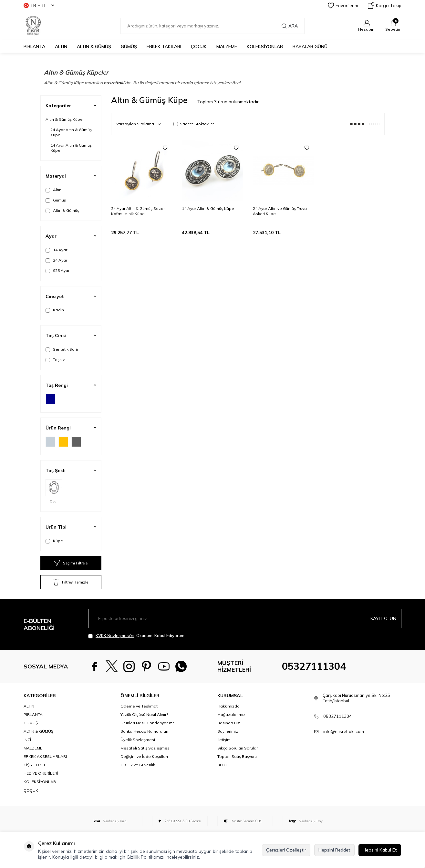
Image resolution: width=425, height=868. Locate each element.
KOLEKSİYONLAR (265, 46)
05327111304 (314, 666)
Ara (290, 26)
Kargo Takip (385, 5)
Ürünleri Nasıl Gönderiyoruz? (147, 723)
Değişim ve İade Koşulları (144, 756)
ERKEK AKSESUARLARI (45, 756)
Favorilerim (343, 5)
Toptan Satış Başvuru (237, 756)
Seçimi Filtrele (71, 563)
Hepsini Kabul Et (380, 850)
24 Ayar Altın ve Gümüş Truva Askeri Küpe (280, 211)
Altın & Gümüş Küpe (64, 119)
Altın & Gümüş (62, 211)
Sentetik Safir (62, 349)
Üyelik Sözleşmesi (138, 740)
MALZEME (227, 46)
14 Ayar (56, 250)
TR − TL (39, 5)
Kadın (55, 310)
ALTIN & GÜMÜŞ (94, 46)
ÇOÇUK (31, 790)
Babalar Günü (310, 46)
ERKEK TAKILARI (164, 46)
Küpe (54, 541)
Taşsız (55, 360)
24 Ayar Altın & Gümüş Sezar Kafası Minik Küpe (138, 211)
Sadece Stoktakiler (194, 124)
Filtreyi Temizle (71, 582)
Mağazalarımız (231, 714)
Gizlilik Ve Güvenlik (138, 765)
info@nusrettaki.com (344, 731)
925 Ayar (57, 271)
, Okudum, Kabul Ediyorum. (137, 636)
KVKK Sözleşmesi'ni (115, 635)
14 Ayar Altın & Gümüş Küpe (71, 148)
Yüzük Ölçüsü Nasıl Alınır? (144, 714)
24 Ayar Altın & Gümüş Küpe (71, 132)
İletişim (224, 740)
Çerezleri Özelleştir (286, 850)
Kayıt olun (383, 618)
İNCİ (27, 740)
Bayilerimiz (228, 731)
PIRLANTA (34, 46)
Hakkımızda (228, 706)
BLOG (223, 765)
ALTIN (61, 46)
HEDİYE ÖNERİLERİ (41, 773)
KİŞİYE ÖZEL (35, 765)
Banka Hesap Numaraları (144, 731)
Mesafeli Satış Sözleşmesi (145, 748)
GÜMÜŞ (129, 46)
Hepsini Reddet (334, 850)
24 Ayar (56, 260)
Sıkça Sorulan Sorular (238, 748)
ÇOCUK (199, 46)
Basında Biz (229, 723)
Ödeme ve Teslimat (139, 706)
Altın (53, 190)
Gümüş (56, 200)
